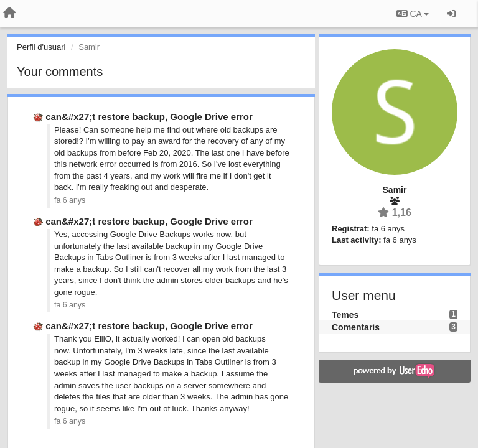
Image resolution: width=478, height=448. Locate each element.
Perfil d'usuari (41, 47)
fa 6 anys (70, 200)
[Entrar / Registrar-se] (451, 14)
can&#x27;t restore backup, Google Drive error (149, 117)
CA (413, 14)
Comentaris (356, 327)
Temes (345, 315)
